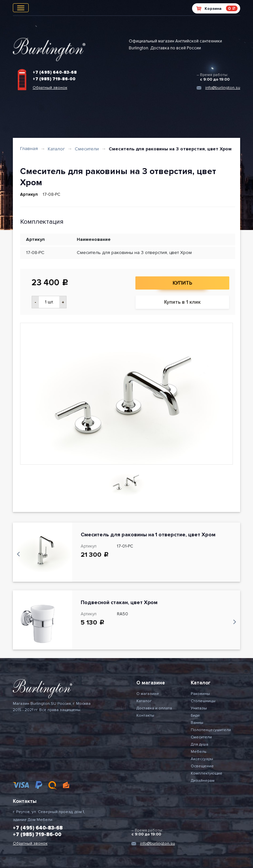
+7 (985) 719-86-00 (54, 79)
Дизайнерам (203, 781)
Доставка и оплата (154, 708)
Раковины (200, 694)
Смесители (87, 149)
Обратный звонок (50, 88)
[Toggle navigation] (21, 8)
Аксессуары (202, 759)
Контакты (145, 715)
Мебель (198, 752)
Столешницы (203, 701)
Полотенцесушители (211, 730)
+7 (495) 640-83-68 (55, 72)
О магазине (148, 694)
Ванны (197, 723)
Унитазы (199, 708)
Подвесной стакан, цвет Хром (119, 602)
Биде (195, 715)
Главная (29, 149)
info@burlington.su (223, 88)
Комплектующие (207, 773)
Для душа (199, 744)
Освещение (202, 766)
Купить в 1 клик (182, 302)
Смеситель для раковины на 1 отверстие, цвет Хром (148, 535)
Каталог (56, 149)
